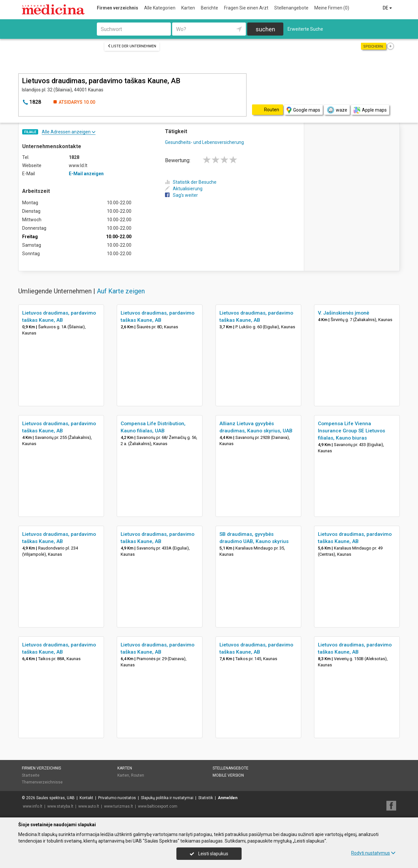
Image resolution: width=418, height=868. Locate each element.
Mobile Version (228, 775)
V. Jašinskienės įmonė (343, 313)
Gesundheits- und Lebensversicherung (204, 142)
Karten (188, 8)
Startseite (31, 775)
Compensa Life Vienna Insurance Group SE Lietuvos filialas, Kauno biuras (351, 431)
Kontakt (86, 798)
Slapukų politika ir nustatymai (167, 798)
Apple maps (370, 110)
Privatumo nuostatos (117, 798)
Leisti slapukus (209, 854)
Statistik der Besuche (191, 182)
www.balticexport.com (158, 806)
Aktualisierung (184, 189)
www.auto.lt (89, 806)
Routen (138, 775)
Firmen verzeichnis (118, 8)
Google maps (303, 110)
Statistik (206, 798)
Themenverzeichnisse (42, 782)
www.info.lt (33, 806)
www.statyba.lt (60, 806)
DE (388, 8)
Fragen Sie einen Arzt (246, 8)
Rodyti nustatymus (373, 853)
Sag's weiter (181, 195)
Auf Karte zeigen (121, 291)
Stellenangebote (291, 8)
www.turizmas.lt (119, 806)
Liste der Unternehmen (132, 46)
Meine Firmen (332, 8)
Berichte (209, 8)
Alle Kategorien (160, 8)
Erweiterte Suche (305, 29)
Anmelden (228, 798)
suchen (265, 29)
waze (337, 110)
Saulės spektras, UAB (55, 798)
